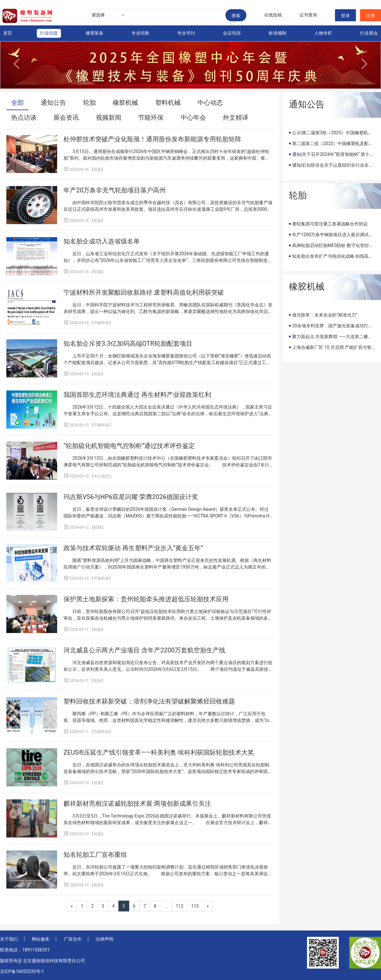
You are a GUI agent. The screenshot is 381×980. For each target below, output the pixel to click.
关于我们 (9, 939)
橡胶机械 (125, 103)
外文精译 (236, 117)
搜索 (236, 16)
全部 (17, 103)
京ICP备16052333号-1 (22, 971)
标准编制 (277, 33)
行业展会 (369, 33)
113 (195, 906)
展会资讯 (66, 117)
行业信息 (49, 33)
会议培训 (232, 33)
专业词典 (140, 33)
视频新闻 (109, 117)
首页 (8, 33)
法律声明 (104, 939)
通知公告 (53, 103)
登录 (345, 16)
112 (179, 906)
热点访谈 (24, 117)
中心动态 (210, 103)
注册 (371, 16)
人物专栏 (323, 33)
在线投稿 (273, 15)
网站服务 (41, 939)
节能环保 (151, 117)
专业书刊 (186, 33)
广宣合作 (73, 939)
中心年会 (193, 117)
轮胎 (90, 103)
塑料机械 (168, 103)
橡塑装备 (95, 33)
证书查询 (308, 15)
